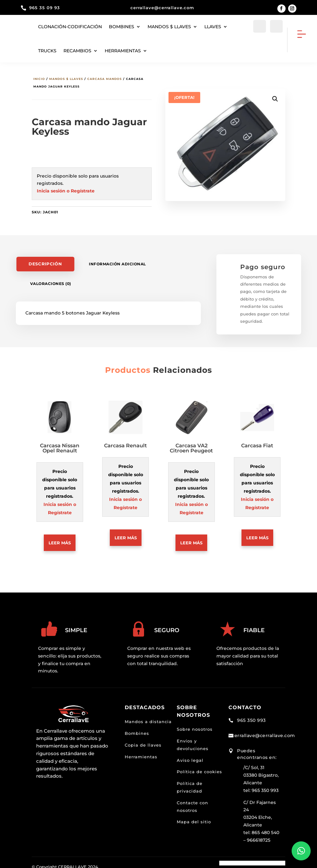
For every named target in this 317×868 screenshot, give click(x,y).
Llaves (213, 27)
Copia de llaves (143, 741)
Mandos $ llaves (169, 27)
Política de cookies (199, 768)
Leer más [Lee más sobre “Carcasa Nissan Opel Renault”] (60, 539)
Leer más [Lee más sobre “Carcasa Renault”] (126, 534)
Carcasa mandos (105, 75)
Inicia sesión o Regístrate (66, 187)
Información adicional (117, 260)
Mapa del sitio (194, 818)
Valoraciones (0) (51, 279)
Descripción (45, 260)
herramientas (123, 51)
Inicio (39, 75)
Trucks (47, 51)
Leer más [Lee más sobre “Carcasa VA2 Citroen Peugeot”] (191, 539)
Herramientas (141, 753)
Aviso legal (190, 756)
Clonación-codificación (70, 27)
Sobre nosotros (195, 725)
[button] (275, 95)
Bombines (122, 27)
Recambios (77, 51)
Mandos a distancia (148, 718)
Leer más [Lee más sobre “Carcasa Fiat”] (257, 534)
